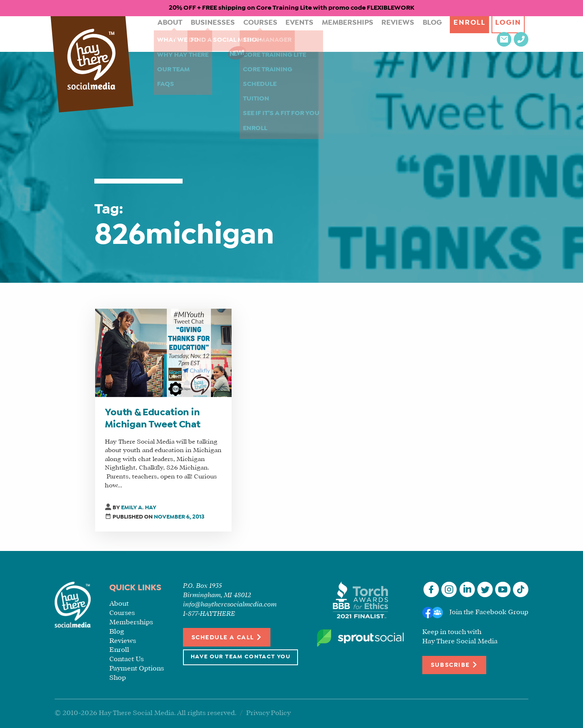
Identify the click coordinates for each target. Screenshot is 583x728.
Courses (243, 34)
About (162, 34)
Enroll (433, 34)
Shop (118, 678)
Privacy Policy (268, 713)
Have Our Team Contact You (240, 657)
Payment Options (137, 669)
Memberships (321, 34)
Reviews (366, 34)
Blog (396, 34)
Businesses (201, 34)
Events (278, 34)
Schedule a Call (227, 637)
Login (474, 34)
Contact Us (127, 659)
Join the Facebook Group (489, 612)
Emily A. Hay (139, 508)
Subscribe (454, 665)
